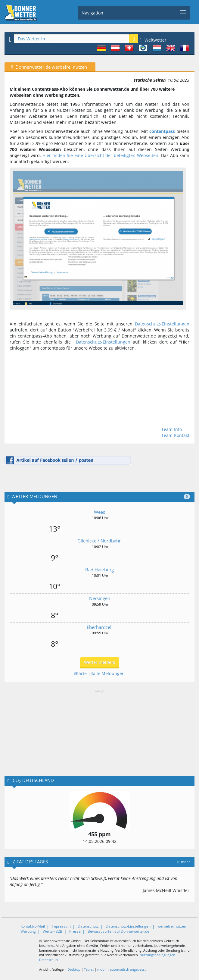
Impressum (61, 926)
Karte (81, 673)
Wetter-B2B (53, 931)
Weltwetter (153, 40)
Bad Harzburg (99, 570)
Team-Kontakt (175, 435)
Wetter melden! (100, 662)
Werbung (28, 931)
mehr (184, 862)
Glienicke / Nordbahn (99, 541)
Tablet (89, 969)
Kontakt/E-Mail (33, 926)
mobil (102, 969)
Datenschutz (88, 926)
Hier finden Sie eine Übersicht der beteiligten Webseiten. (101, 155)
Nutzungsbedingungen (157, 955)
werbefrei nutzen (172, 926)
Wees (99, 512)
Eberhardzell (100, 627)
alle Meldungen (108, 673)
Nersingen (100, 598)
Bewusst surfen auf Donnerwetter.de (118, 931)
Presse (75, 931)
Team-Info (172, 429)
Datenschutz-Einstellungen (162, 324)
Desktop (74, 969)
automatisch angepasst (128, 969)
